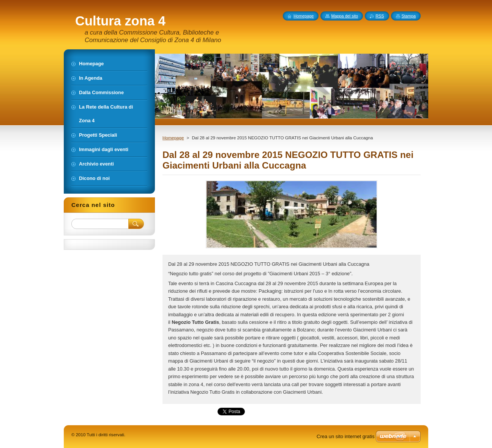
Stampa (409, 16)
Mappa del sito (345, 16)
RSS (380, 16)
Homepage (173, 138)
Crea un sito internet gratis (345, 436)
